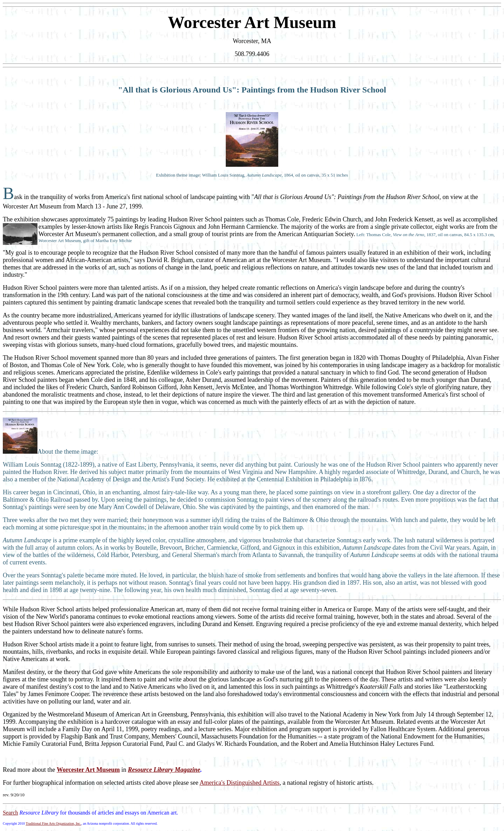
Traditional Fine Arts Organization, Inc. (53, 823)
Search (10, 813)
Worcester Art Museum (88, 770)
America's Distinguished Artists (239, 783)
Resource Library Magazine (164, 770)
